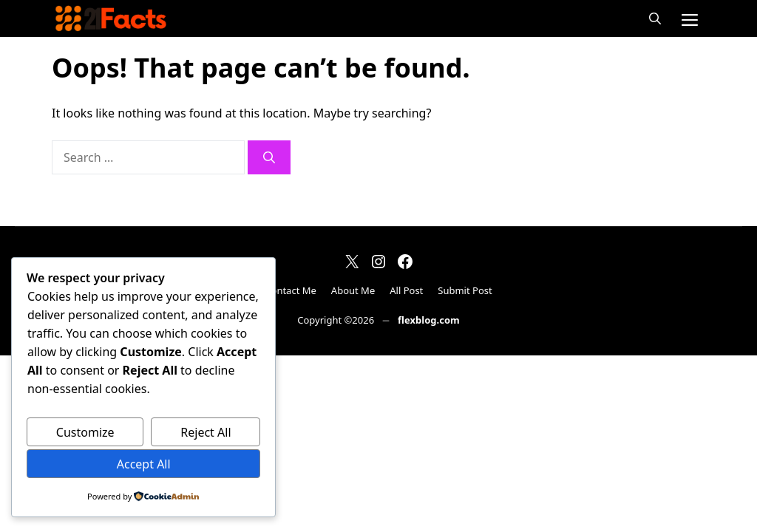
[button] (655, 18)
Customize (85, 432)
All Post (406, 290)
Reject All (206, 432)
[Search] (269, 157)
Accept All (144, 464)
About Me (353, 290)
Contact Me (291, 290)
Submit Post (465, 290)
